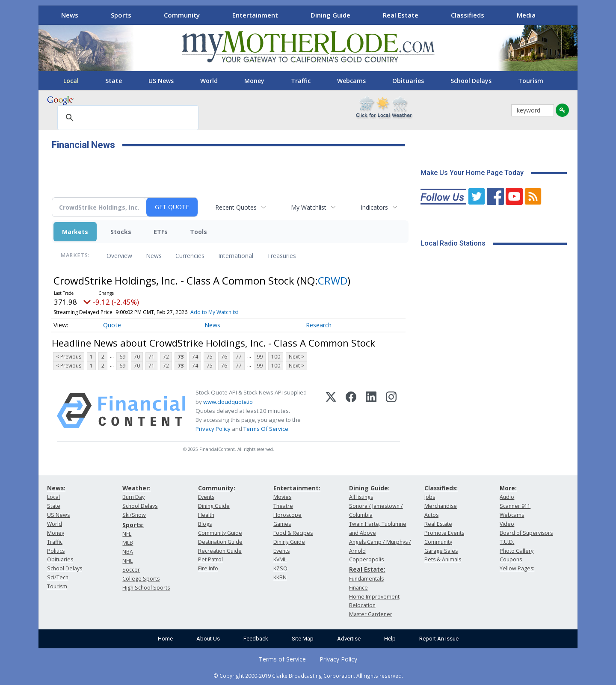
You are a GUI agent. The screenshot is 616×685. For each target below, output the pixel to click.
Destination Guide (220, 542)
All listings (361, 497)
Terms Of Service (266, 429)
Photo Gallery (517, 551)
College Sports (141, 579)
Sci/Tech (58, 577)
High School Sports (146, 588)
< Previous (69, 357)
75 (210, 357)
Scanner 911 (515, 506)
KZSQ (280, 568)
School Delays (471, 81)
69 (122, 357)
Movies (282, 497)
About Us (208, 639)
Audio (507, 497)
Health (206, 515)
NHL (127, 561)
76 (224, 357)
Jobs (430, 497)
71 (151, 357)
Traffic (301, 81)
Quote (112, 325)
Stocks (121, 232)
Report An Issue (439, 639)
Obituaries (408, 81)
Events (206, 497)
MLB (128, 543)
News (70, 15)
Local (71, 81)
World (209, 81)
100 (276, 357)
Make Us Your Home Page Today (472, 173)
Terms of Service (282, 659)
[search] (127, 118)
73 (181, 357)
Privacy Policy (213, 429)
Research (319, 325)
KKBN (280, 577)
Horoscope (287, 515)
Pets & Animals (443, 559)
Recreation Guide (220, 551)
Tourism (531, 81)
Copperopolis (366, 559)
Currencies (190, 256)
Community (182, 15)
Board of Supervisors (526, 533)
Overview (119, 256)
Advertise (349, 639)
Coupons (511, 559)
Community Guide (220, 533)
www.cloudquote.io (228, 402)
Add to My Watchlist (214, 312)
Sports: (133, 525)
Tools (198, 232)
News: (56, 488)
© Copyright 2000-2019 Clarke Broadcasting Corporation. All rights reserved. (308, 676)
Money (254, 81)
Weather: (136, 488)
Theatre (283, 506)
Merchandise (441, 506)
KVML (280, 559)
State (114, 81)
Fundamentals (366, 579)
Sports (121, 15)
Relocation (362, 605)
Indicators (374, 207)
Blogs (205, 524)
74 (195, 357)
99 (260, 357)
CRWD (333, 280)
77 (239, 357)
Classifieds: (441, 488)
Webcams (351, 81)
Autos (431, 515)
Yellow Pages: (517, 568)
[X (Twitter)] (331, 411)
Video (507, 524)
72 (166, 357)
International (236, 256)
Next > (296, 357)
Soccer (131, 570)
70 (137, 357)
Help (390, 639)
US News (161, 81)
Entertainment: (297, 488)
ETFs (161, 232)
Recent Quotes (236, 207)
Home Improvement (374, 597)
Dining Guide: (369, 488)
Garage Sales (441, 551)
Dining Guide (330, 15)
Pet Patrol (210, 559)
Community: (217, 488)
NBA (128, 552)
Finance (358, 588)
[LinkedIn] (371, 411)
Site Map (303, 639)
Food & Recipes (293, 533)
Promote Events (444, 533)
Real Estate (401, 15)
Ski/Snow (134, 515)
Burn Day (133, 497)
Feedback (256, 639)
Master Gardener (371, 614)
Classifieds (468, 15)
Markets (75, 232)
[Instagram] (391, 411)
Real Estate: (367, 569)
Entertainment (255, 15)
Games (282, 524)
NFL (127, 534)
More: (508, 488)
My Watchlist (309, 207)
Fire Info (208, 568)
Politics (56, 551)
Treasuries (281, 256)
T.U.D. (507, 542)
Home (165, 639)
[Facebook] (351, 411)
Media (526, 15)
